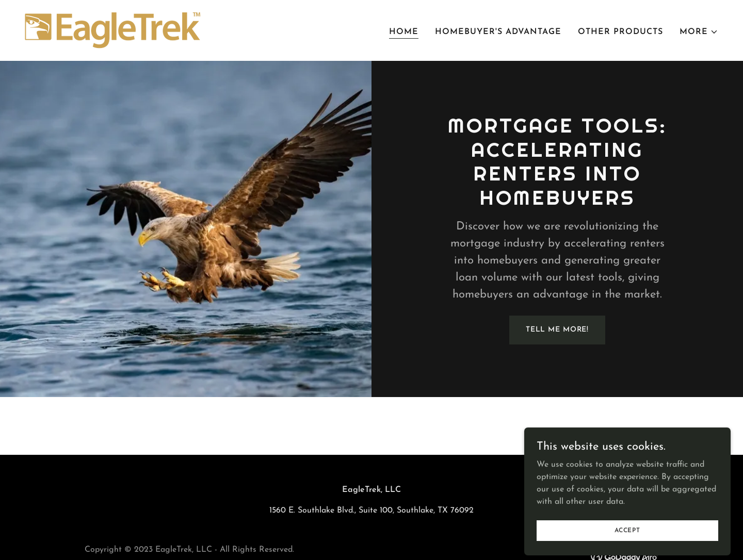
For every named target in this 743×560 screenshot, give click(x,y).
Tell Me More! (557, 330)
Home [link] (404, 32)
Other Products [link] (620, 32)
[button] (699, 32)
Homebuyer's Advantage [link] (498, 32)
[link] (112, 30)
